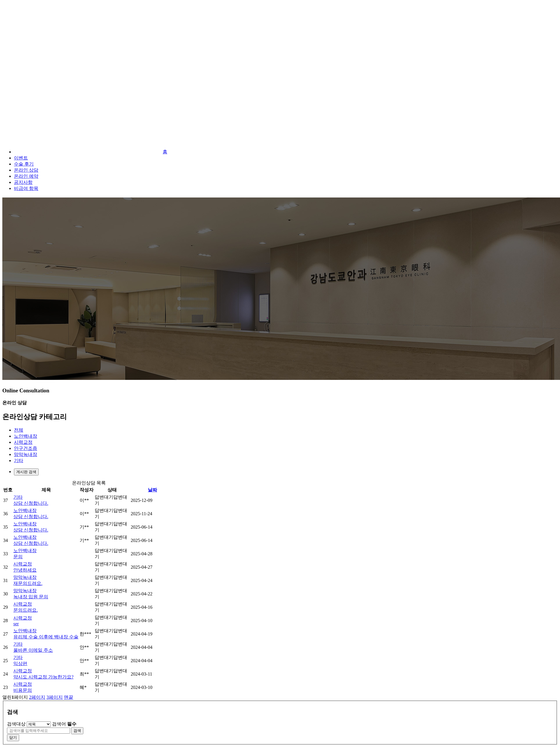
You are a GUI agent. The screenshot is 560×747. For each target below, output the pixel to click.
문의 (18, 557)
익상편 (20, 663)
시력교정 (23, 442)
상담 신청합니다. (31, 503)
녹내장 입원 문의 (31, 597)
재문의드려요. (28, 583)
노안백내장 (26, 436)
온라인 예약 (26, 176)
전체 (19, 430)
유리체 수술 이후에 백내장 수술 (46, 637)
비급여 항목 (26, 188)
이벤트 (21, 158)
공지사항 (23, 182)
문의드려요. (26, 610)
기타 (19, 460)
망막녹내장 (26, 454)
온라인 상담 (26, 170)
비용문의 (23, 690)
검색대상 (16, 724)
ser (16, 624)
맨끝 (69, 697)
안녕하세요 (25, 570)
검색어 (64, 724)
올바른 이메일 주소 (33, 650)
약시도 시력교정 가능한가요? (43, 677)
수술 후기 (24, 164)
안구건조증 (26, 448)
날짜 (152, 490)
